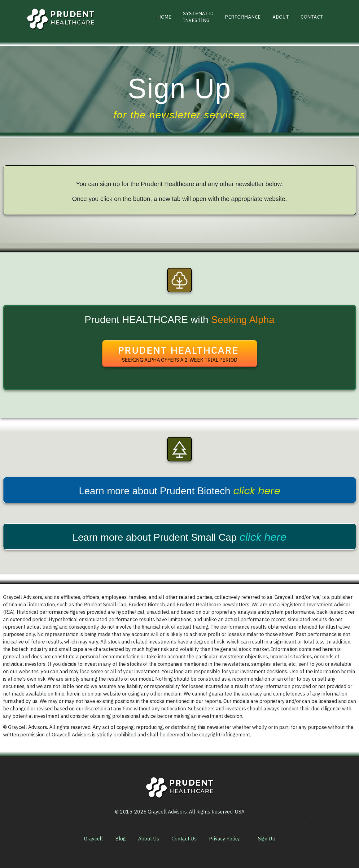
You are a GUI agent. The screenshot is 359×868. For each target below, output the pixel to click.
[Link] (164, 17)
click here (257, 491)
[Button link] (180, 354)
